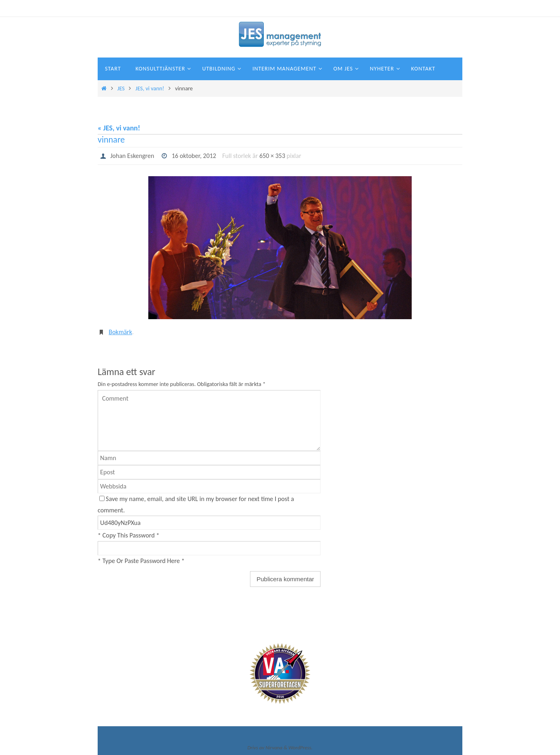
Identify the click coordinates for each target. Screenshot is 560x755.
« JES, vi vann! (119, 128)
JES (121, 88)
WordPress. (301, 748)
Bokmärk (120, 332)
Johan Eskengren (132, 156)
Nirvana (274, 748)
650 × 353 (272, 156)
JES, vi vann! (150, 88)
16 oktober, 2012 (194, 156)
